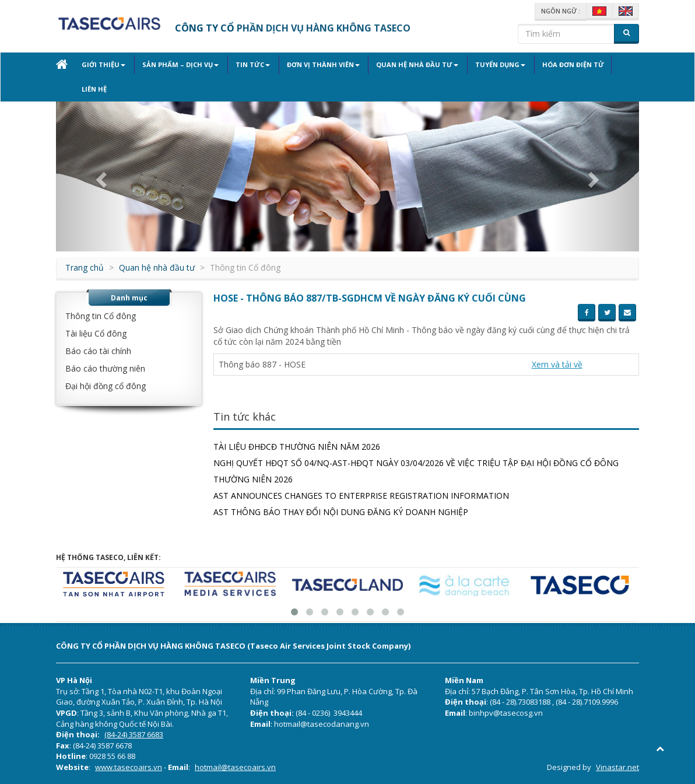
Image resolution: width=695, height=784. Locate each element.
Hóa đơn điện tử (563, 64)
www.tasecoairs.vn (129, 767)
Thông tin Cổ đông (101, 316)
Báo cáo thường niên (105, 368)
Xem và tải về (557, 364)
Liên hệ (94, 89)
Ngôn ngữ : (561, 11)
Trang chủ (85, 267)
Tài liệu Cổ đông (96, 333)
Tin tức (249, 64)
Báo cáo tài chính (98, 351)
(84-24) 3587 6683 (134, 734)
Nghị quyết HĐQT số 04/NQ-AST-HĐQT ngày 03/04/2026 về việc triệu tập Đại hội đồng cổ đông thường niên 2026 (416, 471)
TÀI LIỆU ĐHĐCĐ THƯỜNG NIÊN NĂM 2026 (297, 447)
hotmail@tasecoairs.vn (235, 767)
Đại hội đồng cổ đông (106, 386)
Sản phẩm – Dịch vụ (179, 64)
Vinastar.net (617, 767)
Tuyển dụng (492, 64)
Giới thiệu (103, 64)
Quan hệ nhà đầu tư (411, 64)
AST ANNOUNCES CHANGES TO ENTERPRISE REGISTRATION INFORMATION (361, 496)
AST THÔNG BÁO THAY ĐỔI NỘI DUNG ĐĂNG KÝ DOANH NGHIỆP (341, 512)
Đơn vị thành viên (318, 64)
